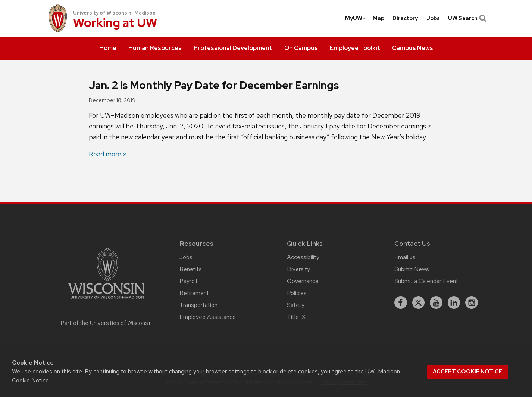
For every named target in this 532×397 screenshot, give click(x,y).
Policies (297, 293)
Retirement (194, 293)
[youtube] (436, 303)
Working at (115, 23)
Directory (405, 18)
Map (378, 18)
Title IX (296, 317)
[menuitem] (108, 49)
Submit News (412, 269)
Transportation (198, 305)
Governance (303, 281)
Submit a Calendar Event (426, 281)
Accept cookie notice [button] (467, 372)
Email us (405, 257)
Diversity (298, 269)
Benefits (191, 269)
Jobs (433, 18)
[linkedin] (454, 303)
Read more (105, 154)
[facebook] (401, 303)
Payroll (188, 281)
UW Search (467, 18)
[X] (419, 303)
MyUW (356, 18)
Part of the (106, 323)
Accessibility (303, 257)
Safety (296, 305)
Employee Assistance (208, 317)
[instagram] (472, 303)
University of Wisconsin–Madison (114, 13)
